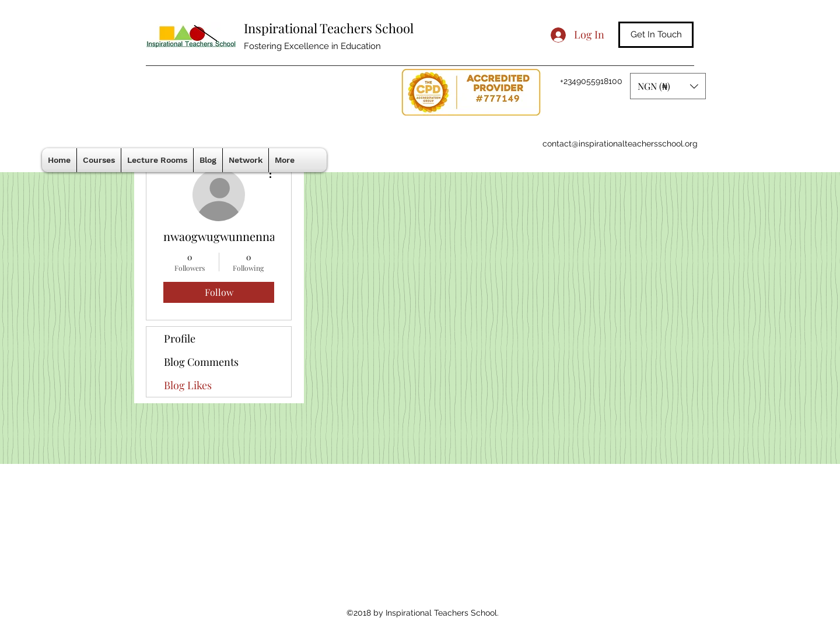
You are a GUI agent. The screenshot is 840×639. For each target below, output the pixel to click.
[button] (668, 86)
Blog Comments (201, 362)
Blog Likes (188, 385)
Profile (180, 338)
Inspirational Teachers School (329, 28)
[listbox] (668, 86)
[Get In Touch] (656, 35)
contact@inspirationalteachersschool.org (620, 144)
